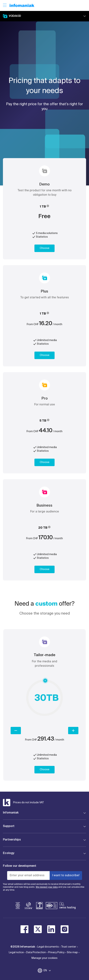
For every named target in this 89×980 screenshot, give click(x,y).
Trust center (69, 947)
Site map (72, 952)
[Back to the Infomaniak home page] (22, 5)
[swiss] (39, 906)
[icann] (29, 906)
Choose (45, 248)
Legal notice (16, 952)
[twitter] (38, 929)
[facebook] (24, 929)
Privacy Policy (56, 952)
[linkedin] (51, 929)
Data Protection (36, 952)
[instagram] (65, 929)
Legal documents (48, 947)
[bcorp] (18, 906)
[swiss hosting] (67, 906)
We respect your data (47, 887)
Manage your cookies (44, 958)
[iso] (52, 906)
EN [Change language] (47, 971)
